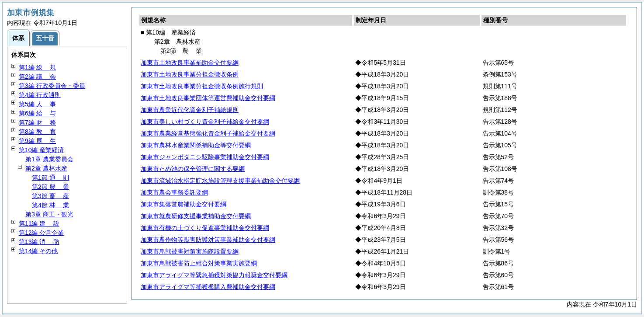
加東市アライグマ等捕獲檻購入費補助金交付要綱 (208, 287)
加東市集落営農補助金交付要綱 (184, 204)
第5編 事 (37, 104)
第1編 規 (37, 67)
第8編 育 (37, 132)
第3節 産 (50, 196)
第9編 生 (37, 141)
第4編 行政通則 (40, 95)
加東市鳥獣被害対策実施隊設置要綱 (190, 251)
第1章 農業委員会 (49, 159)
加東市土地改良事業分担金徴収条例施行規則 (202, 86)
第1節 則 (50, 178)
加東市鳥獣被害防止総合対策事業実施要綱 (199, 263)
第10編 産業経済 (41, 150)
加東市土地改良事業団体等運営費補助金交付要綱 (208, 98)
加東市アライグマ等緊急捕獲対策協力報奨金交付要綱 (214, 275)
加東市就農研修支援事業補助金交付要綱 (196, 216)
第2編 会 (37, 77)
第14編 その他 (38, 251)
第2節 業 (50, 187)
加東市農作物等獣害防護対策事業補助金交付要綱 (208, 240)
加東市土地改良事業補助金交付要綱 (190, 63)
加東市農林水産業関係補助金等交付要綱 (196, 145)
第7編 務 (37, 122)
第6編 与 (37, 113)
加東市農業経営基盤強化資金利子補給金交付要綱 (208, 133)
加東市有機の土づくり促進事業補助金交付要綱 (205, 228)
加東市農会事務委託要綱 (174, 192)
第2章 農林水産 (46, 168)
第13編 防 (39, 242)
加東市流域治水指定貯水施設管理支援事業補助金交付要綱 (220, 181)
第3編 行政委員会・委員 (52, 86)
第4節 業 (50, 205)
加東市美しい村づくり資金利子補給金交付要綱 (205, 122)
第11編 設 (39, 223)
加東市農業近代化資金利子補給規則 (190, 110)
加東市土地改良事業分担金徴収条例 (190, 74)
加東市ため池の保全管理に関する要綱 (193, 169)
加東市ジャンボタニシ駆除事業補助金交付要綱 (205, 157)
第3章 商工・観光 (49, 214)
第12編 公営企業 (41, 233)
